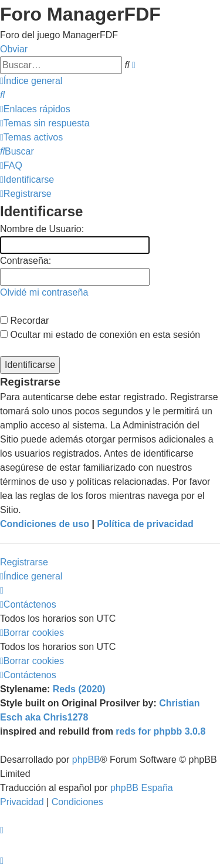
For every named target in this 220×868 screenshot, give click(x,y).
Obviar (14, 49)
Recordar (24, 321)
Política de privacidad (145, 524)
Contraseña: (26, 261)
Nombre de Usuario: (42, 229)
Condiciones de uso (45, 524)
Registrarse (24, 562)
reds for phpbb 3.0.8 (160, 731)
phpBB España (142, 788)
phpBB (86, 760)
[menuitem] (2, 95)
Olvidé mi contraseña (44, 292)
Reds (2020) (79, 689)
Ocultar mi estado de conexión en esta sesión (100, 335)
